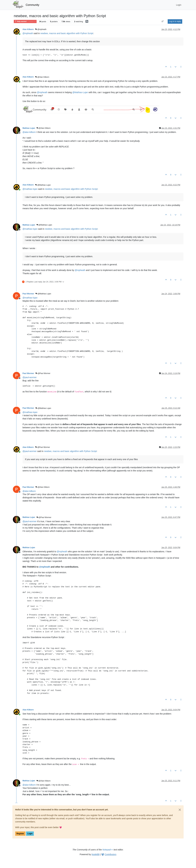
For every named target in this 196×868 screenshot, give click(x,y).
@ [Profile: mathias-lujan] (30, 189)
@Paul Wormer (43, 373)
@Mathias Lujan (43, 185)
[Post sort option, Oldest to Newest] (163, 21)
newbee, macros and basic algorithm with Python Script (67, 33)
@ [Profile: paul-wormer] (30, 377)
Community (33, 5)
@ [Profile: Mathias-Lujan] (80, 92)
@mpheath (41, 29)
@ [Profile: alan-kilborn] (29, 132)
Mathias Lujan (29, 128)
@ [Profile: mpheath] (28, 33)
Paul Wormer (28, 294)
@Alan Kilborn (42, 77)
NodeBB (96, 854)
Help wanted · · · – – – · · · (25, 21)
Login (30, 834)
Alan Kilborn (28, 29)
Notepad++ (108, 850)
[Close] (180, 810)
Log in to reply (175, 21)
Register (20, 834)
